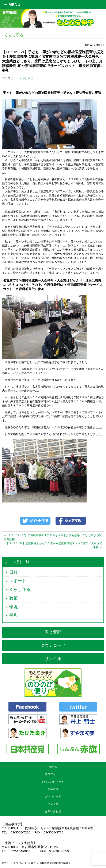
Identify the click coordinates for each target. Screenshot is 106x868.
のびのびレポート (53, 782)
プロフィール (53, 774)
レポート (18, 581)
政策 (14, 598)
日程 (14, 572)
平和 (14, 615)
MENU (11, 4)
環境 (14, 607)
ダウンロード (53, 645)
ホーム (53, 767)
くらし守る (26, 78)
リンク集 (53, 659)
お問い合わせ (53, 811)
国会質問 (53, 632)
